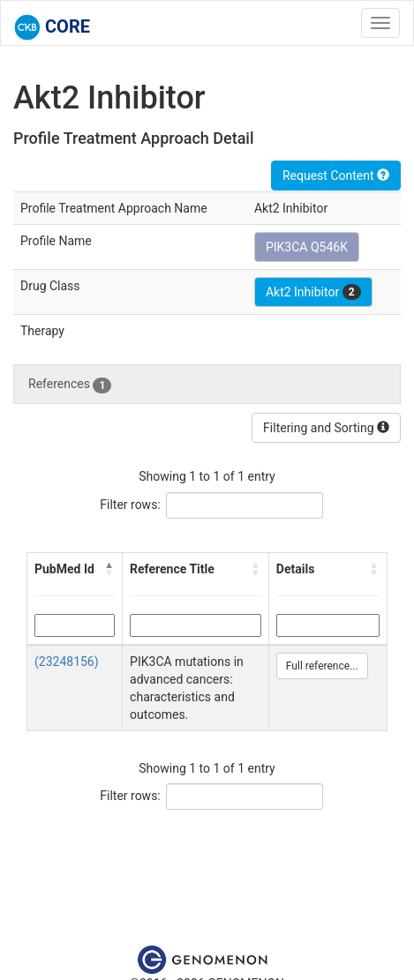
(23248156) (67, 662)
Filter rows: (130, 505)
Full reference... (322, 666)
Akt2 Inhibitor (313, 292)
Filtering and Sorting (326, 428)
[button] (109, 569)
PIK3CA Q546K (307, 247)
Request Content (336, 176)
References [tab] (70, 385)
